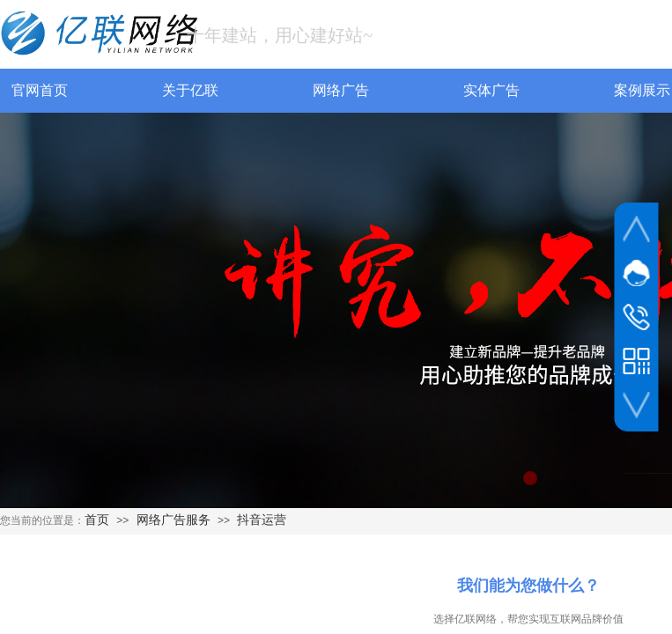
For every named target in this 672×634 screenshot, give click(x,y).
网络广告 (299, 90)
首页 (97, 520)
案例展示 (601, 90)
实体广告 (450, 90)
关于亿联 (149, 90)
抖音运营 (262, 520)
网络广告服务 (174, 520)
